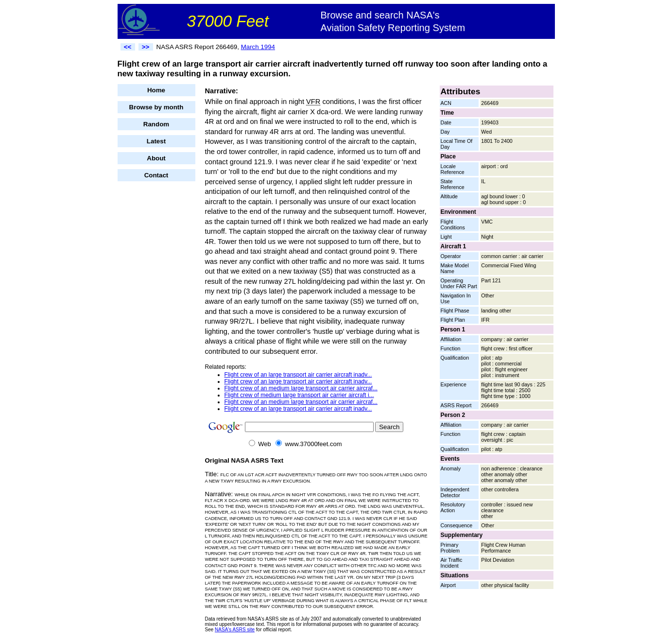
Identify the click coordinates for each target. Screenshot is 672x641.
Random (156, 124)
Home (156, 90)
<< (128, 47)
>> (146, 47)
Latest (156, 141)
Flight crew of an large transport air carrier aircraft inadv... (298, 375)
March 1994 (258, 47)
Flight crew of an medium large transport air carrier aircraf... (301, 388)
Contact (156, 175)
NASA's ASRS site (235, 630)
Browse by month (156, 107)
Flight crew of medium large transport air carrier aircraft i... (299, 395)
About (156, 158)
